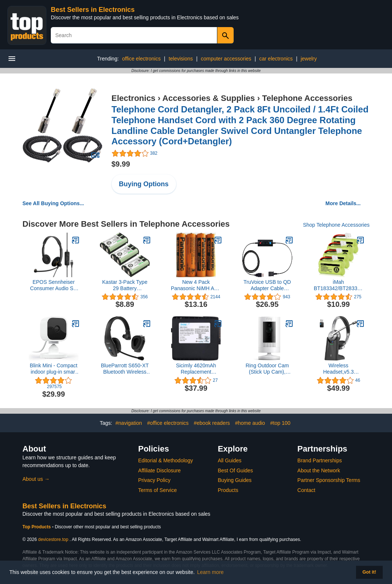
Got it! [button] (369, 572)
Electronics (134, 98)
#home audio (250, 423)
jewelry (309, 59)
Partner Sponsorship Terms (329, 480)
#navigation (129, 423)
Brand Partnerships (320, 460)
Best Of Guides (235, 470)
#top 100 (281, 423)
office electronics (141, 59)
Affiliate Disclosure (160, 470)
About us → (36, 479)
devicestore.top (53, 539)
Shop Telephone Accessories (336, 225)
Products (228, 490)
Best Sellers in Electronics (93, 10)
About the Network (319, 470)
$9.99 (121, 164)
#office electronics (168, 423)
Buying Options (144, 184)
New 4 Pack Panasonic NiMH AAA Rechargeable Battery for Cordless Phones (196, 285)
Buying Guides (235, 480)
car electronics (276, 59)
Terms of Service (158, 490)
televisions (181, 59)
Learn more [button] (211, 572)
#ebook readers (212, 423)
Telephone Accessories (307, 98)
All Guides (230, 460)
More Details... (343, 203)
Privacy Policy (154, 480)
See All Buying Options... (53, 203)
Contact (306, 490)
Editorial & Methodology (166, 460)
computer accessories (226, 59)
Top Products (37, 527)
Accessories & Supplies (209, 98)
